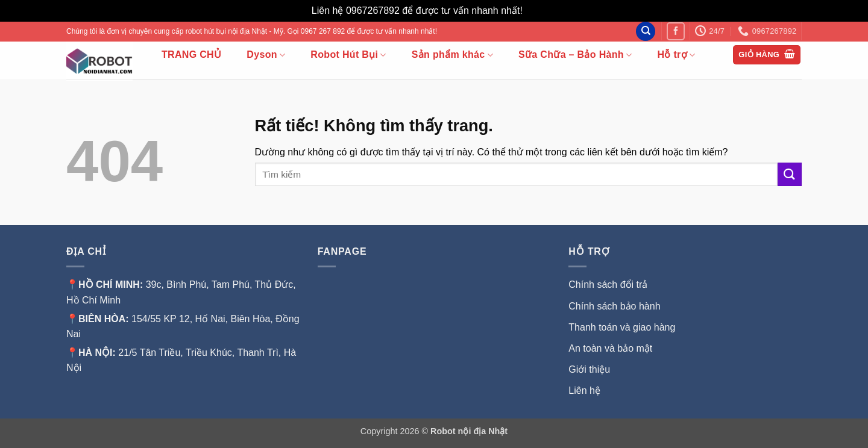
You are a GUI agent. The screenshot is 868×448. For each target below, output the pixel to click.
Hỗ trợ (676, 55)
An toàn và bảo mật (610, 348)
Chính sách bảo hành (614, 306)
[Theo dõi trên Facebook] (675, 31)
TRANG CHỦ (191, 55)
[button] (767, 55)
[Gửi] (790, 174)
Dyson (266, 55)
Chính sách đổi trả (608, 285)
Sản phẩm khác (452, 55)
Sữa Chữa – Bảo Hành (575, 55)
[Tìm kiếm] (646, 32)
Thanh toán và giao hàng (622, 327)
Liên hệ (584, 390)
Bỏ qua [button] (541, 11)
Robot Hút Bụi (348, 55)
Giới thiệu (590, 369)
